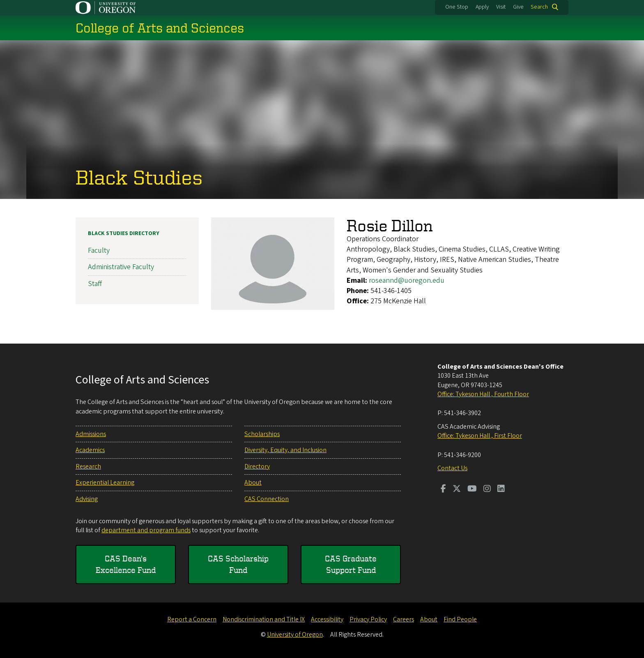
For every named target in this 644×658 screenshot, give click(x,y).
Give (518, 7)
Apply (482, 7)
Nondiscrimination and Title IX (264, 619)
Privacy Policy (368, 619)
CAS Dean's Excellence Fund (126, 564)
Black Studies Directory (124, 233)
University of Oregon (295, 635)
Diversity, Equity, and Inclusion (285, 450)
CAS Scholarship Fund (238, 564)
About (253, 483)
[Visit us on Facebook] (443, 489)
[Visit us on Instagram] (487, 489)
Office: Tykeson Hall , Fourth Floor (483, 394)
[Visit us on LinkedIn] (501, 489)
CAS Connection (267, 499)
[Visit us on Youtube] (472, 489)
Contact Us (452, 468)
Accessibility (327, 619)
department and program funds (146, 530)
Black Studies (139, 177)
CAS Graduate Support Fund (351, 564)
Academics (90, 450)
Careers (404, 619)
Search (539, 7)
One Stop (457, 7)
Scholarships (262, 434)
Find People (460, 619)
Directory (257, 466)
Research (88, 466)
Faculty (99, 251)
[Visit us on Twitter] (457, 489)
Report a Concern (192, 619)
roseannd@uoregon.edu (407, 280)
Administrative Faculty (121, 267)
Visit (501, 7)
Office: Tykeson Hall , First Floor (480, 436)
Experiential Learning (105, 483)
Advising (87, 499)
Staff (95, 283)
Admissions (91, 434)
